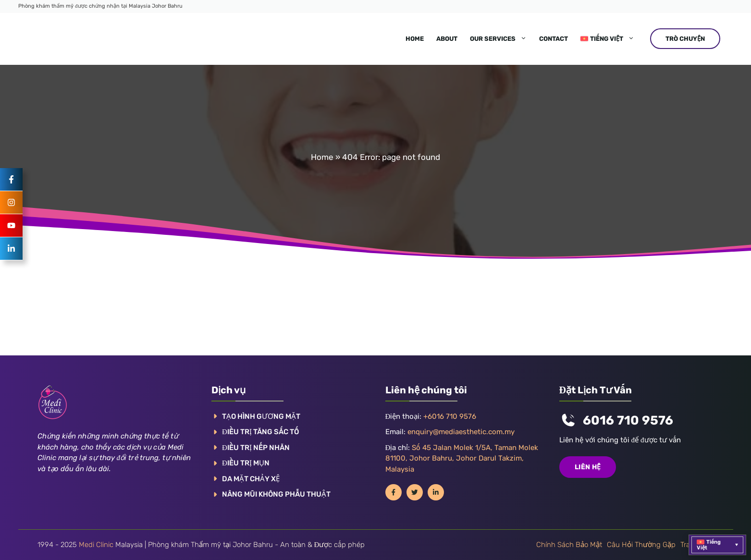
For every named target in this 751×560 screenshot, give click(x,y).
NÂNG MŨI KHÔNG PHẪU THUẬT (276, 494)
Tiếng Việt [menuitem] (709, 545)
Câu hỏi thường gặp (641, 545)
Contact (554, 39)
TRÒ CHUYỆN (685, 39)
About (447, 39)
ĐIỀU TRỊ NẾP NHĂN (256, 448)
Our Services (501, 39)
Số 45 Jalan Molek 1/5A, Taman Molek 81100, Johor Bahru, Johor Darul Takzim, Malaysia (462, 458)
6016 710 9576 (628, 420)
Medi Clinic (96, 545)
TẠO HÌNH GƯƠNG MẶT (261, 416)
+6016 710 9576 (450, 416)
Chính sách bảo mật (569, 545)
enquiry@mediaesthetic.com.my (461, 432)
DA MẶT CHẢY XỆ (251, 479)
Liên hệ (588, 467)
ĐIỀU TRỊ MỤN (246, 463)
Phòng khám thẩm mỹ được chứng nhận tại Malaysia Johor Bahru (100, 6)
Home (415, 39)
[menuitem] (607, 39)
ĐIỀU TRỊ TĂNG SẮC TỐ (260, 432)
